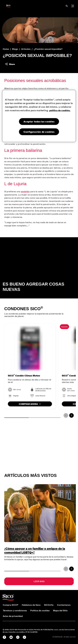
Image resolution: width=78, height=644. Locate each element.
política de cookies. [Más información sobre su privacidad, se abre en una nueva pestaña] (60, 110)
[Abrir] (67, 6)
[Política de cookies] (40, 610)
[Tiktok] (24, 637)
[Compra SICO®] (11, 605)
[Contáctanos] (64, 605)
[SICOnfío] (49, 605)
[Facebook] (4, 637)
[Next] (71, 415)
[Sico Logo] (8, 6)
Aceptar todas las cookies (39, 121)
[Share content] (10, 64)
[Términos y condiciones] (15, 610)
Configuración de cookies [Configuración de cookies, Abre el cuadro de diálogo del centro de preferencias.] (39, 132)
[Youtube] (11, 637)
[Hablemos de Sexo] (31, 605)
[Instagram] (18, 637)
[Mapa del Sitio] (60, 610)
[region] (39, 116)
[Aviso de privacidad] (13, 616)
